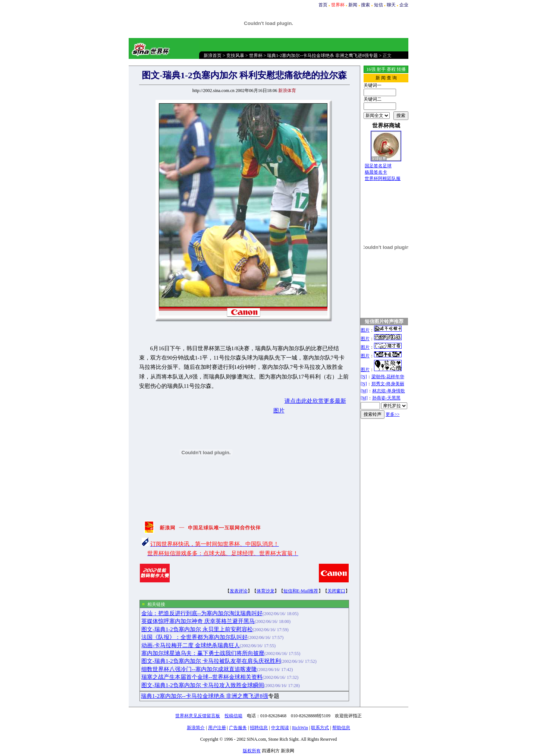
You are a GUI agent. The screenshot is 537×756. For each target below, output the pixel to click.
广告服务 (238, 728)
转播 (401, 69)
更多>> (393, 414)
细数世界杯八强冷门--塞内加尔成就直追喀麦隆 (199, 669)
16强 (371, 69)
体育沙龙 (266, 591)
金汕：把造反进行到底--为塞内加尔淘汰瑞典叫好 (202, 613)
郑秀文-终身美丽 (388, 384)
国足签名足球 (378, 166)
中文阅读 (280, 728)
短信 (379, 5)
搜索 (365, 5)
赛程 (391, 69)
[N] (364, 377)
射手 (381, 69)
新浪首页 (213, 56)
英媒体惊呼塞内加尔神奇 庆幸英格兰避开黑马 (198, 621)
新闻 (353, 5)
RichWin (300, 728)
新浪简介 (196, 728)
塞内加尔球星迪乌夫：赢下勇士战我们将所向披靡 (203, 653)
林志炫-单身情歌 (389, 391)
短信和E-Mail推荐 (301, 591)
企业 (404, 5)
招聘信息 (259, 728)
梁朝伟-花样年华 (388, 377)
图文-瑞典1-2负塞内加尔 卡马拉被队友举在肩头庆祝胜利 (211, 661)
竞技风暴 (235, 56)
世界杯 (256, 56)
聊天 (391, 5)
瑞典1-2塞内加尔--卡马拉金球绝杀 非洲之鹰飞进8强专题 (322, 56)
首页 (323, 5)
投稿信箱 (233, 716)
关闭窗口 (336, 591)
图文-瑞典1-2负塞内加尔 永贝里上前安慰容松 (197, 629)
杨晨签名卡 (376, 172)
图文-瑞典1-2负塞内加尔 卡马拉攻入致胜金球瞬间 (203, 685)
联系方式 (320, 728)
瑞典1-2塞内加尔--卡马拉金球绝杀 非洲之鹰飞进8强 (205, 696)
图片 (365, 330)
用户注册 (217, 728)
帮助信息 (341, 728)
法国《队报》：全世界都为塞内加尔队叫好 (194, 637)
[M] (364, 391)
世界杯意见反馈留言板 (198, 716)
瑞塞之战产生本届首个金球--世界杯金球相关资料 (202, 677)
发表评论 (239, 591)
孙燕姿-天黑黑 (386, 398)
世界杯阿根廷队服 (383, 178)
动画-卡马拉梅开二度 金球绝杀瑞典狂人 (191, 645)
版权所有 (252, 751)
